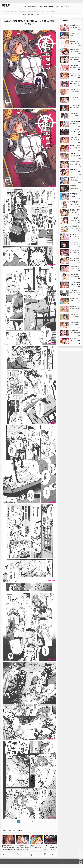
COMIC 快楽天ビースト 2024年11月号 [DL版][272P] (75, 27)
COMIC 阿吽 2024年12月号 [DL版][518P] (75, 84)
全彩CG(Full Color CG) (62, 7)
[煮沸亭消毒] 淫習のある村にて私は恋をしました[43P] (75, 293)
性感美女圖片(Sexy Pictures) (31, 14)
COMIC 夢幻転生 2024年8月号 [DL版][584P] (75, 325)
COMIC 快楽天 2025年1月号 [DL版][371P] (75, 92)
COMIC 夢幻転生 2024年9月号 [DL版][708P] (75, 51)
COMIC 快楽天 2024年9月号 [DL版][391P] (75, 204)
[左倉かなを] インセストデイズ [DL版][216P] (75, 140)
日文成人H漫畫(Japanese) (46, 7)
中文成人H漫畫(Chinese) (30, 7)
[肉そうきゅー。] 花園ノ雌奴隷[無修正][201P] (75, 333)
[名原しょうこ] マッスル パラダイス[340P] (75, 341)
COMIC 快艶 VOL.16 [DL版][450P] (74, 196)
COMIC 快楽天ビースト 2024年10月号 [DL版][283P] (75, 172)
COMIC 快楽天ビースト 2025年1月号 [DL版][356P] (75, 67)
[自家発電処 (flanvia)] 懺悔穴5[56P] (74, 188)
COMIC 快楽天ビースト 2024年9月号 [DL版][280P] (75, 124)
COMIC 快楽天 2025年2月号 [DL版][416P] (75, 116)
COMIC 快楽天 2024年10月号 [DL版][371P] (75, 276)
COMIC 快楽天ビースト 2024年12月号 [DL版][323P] (75, 156)
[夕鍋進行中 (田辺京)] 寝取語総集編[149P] (75, 309)
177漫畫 (6, 5)
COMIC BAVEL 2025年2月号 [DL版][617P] (75, 317)
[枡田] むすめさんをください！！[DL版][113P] (75, 301)
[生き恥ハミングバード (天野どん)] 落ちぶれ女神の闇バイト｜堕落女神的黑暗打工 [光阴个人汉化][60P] (50, 849)
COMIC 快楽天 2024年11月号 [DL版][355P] (75, 220)
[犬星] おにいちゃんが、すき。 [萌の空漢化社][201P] (75, 236)
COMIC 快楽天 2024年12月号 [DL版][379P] (75, 43)
